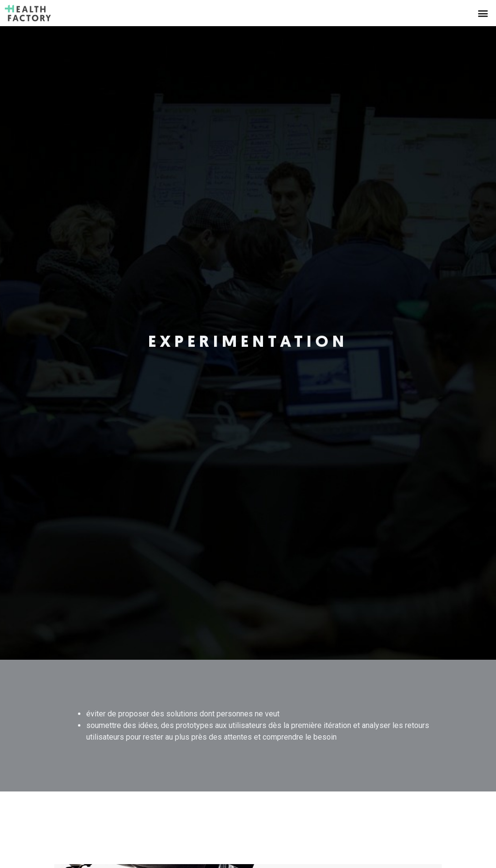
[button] (483, 13)
